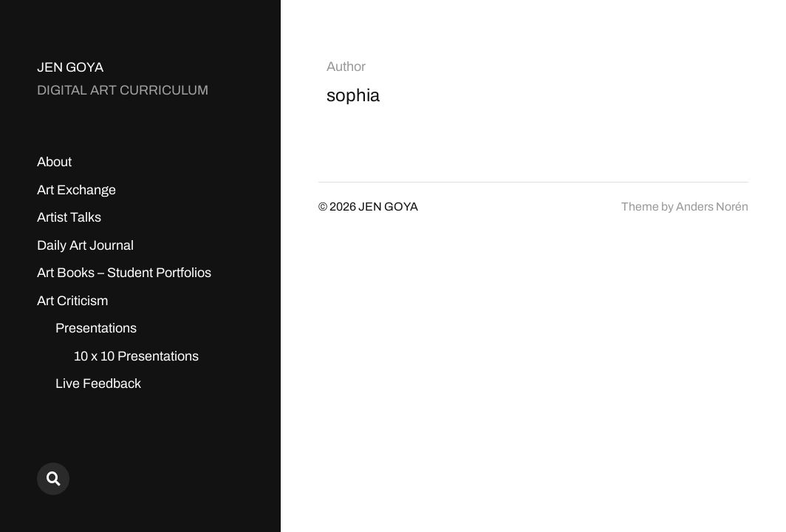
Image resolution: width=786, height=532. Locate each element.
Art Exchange (76, 190)
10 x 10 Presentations (136, 356)
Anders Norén (712, 207)
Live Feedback (98, 383)
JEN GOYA (70, 67)
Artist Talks (69, 217)
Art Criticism (72, 301)
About (54, 162)
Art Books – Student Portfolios (124, 273)
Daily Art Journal (85, 245)
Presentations (96, 328)
